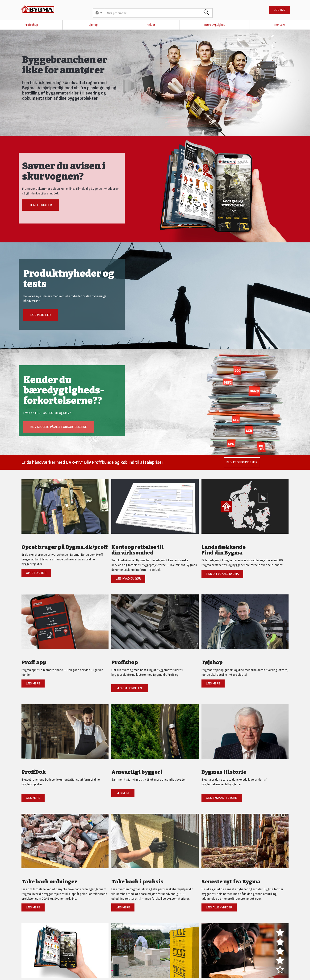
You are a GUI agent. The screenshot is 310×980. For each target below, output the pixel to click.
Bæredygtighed (215, 25)
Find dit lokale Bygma (222, 574)
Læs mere (33, 683)
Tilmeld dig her (41, 205)
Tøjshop (92, 25)
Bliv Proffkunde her (242, 462)
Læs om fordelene (130, 688)
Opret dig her (36, 573)
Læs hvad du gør (128, 578)
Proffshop (31, 25)
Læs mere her (41, 315)
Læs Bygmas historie (222, 798)
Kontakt (280, 25)
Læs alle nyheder (219, 907)
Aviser (151, 25)
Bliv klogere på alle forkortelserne (59, 427)
